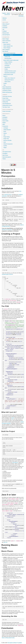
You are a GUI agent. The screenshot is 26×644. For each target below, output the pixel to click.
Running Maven (8, 58)
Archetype (6, 128)
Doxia (5, 131)
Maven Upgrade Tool (8, 46)
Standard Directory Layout (10, 71)
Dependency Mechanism (13, 73)
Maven (8, 13)
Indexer (5, 133)
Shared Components (8, 144)
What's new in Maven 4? (10, 78)
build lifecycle (15, 462)
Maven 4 (13, 76)
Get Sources (7, 15)
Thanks (4, 159)
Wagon (5, 148)
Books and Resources (7, 92)
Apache (4, 13)
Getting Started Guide (13, 74)
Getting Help (7, 57)
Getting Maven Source (7, 105)
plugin (13, 418)
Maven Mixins (8, 82)
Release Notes (6, 33)
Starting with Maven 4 (9, 80)
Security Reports (6, 35)
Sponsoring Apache (7, 157)
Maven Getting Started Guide (8, 638)
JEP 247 (6, 542)
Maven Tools (13, 42)
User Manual (13, 51)
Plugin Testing (7, 137)
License (4, 20)
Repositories (13, 67)
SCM (5, 142)
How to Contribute (6, 100)
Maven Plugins (6, 39)
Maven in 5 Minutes (9, 55)
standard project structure (7, 274)
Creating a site (13, 64)
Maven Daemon (7, 44)
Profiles (6, 69)
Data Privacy (5, 155)
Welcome (5, 18)
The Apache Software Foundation (15, 643)
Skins (4, 124)
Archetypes (13, 66)
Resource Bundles (7, 140)
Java (20, 191)
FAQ (5, 85)
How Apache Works (7, 152)
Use (3, 29)
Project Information (13, 111)
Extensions (5, 119)
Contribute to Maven (13, 90)
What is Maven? (6, 24)
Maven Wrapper (7, 48)
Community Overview (7, 96)
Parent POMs (5, 121)
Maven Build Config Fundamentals (13, 60)
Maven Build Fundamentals (13, 53)
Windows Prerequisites (7, 230)
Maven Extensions (6, 41)
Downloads (21, 16)
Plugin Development (13, 89)
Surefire (5, 146)
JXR (4, 135)
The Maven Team (6, 107)
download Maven (8, 195)
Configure (5, 31)
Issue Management (7, 104)
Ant (12, 419)
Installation (5, 26)
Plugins (4, 123)
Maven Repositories (13, 87)
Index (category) (6, 50)
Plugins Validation (8, 62)
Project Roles (5, 98)
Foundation (5, 153)
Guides (13, 83)
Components (13, 126)
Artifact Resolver (7, 130)
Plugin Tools (6, 139)
